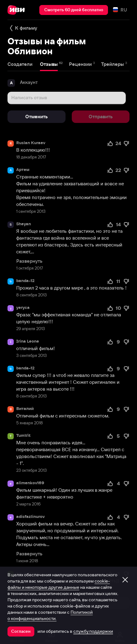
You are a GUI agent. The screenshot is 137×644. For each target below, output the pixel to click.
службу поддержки (93, 631)
